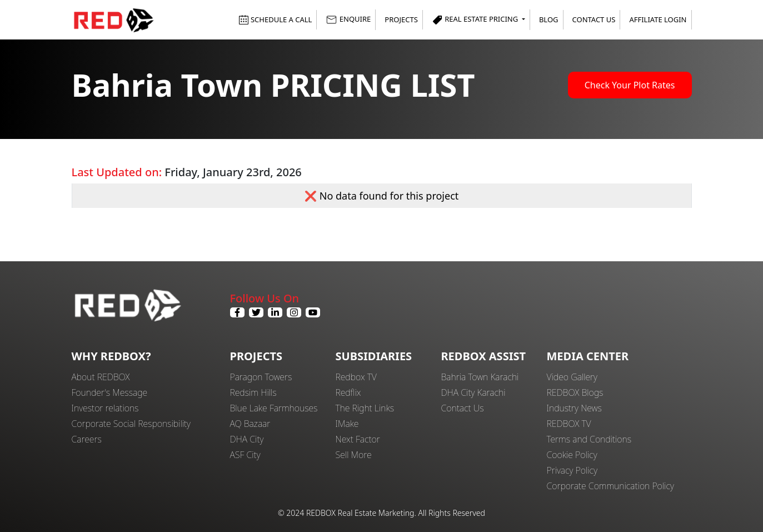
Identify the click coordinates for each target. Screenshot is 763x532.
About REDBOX (101, 377)
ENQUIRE (348, 20)
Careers (87, 439)
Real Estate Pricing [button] (476, 20)
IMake (347, 424)
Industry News (574, 408)
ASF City (245, 455)
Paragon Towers (261, 377)
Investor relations (105, 408)
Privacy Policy (572, 470)
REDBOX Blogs (575, 392)
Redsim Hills (253, 392)
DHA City (247, 439)
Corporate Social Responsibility (131, 424)
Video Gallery (572, 377)
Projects (401, 19)
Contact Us (594, 19)
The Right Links (365, 408)
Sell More (354, 455)
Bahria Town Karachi (480, 377)
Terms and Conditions (589, 439)
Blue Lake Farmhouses (274, 408)
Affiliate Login (658, 19)
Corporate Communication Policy (610, 486)
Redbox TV (356, 377)
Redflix (348, 392)
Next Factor (358, 439)
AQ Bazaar (250, 424)
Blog (549, 19)
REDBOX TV (569, 424)
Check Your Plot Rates (630, 85)
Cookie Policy (572, 455)
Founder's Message (110, 392)
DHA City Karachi (473, 392)
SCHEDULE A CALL (275, 19)
